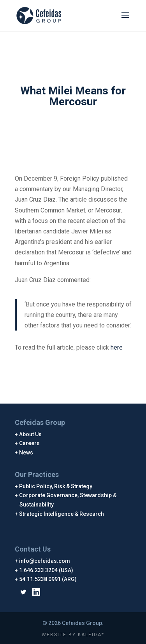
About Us (31, 434)
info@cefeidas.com (45, 561)
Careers (30, 443)
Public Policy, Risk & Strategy (56, 486)
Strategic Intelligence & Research (62, 514)
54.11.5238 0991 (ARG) (48, 579)
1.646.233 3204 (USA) (46, 570)
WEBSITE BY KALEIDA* (73, 635)
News (26, 453)
